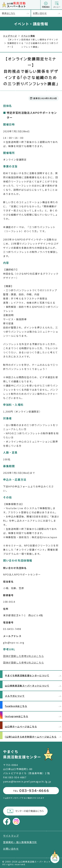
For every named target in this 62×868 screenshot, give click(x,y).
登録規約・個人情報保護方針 (20, 842)
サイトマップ (11, 836)
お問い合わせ (47, 13)
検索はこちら (16, 13)
